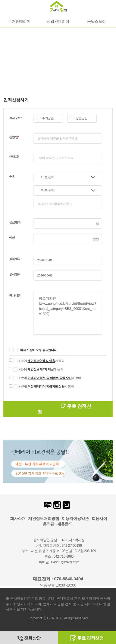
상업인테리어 (58, 21)
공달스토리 (97, 21)
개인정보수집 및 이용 (41, 361)
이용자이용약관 (75, 519)
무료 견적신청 (64, 409)
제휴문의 (65, 524)
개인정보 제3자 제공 (41, 369)
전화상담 (29, 638)
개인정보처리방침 (44, 519)
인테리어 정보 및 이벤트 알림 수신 (50, 378)
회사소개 (18, 519)
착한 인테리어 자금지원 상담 (46, 386)
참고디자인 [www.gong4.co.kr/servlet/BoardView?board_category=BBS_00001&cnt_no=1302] (68, 313)
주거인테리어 (19, 21)
